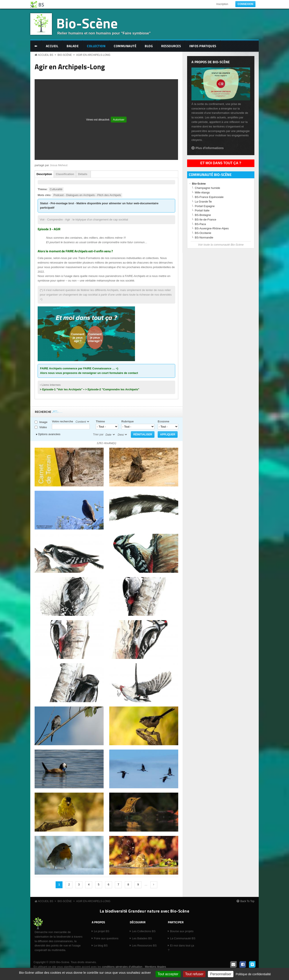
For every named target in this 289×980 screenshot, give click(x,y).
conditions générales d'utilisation (122, 967)
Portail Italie (202, 210)
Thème (100, 421)
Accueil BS (46, 55)
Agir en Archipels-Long (93, 55)
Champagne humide (208, 188)
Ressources (171, 46)
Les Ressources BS (144, 945)
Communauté (125, 46)
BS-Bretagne (203, 215)
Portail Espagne (205, 206)
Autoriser (119, 120)
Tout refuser (194, 974)
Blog (149, 46)
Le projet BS (102, 931)
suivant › (154, 885)
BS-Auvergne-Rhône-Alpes (212, 228)
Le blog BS (101, 945)
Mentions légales (156, 967)
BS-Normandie (204, 237)
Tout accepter (168, 974)
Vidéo (43, 427)
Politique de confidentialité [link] (253, 974)
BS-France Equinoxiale (209, 197)
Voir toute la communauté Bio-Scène (221, 245)
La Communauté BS (183, 938)
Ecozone (163, 421)
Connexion (245, 4)
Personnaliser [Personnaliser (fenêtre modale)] (221, 974)
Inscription (222, 4)
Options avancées (49, 434)
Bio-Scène (87, 23)
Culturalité (56, 189)
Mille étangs (202, 192)
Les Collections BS (144, 931)
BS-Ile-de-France (206, 220)
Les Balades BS (142, 938)
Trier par (98, 434)
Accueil (52, 46)
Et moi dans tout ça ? (221, 163)
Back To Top (247, 901)
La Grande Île (203, 202)
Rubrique (128, 421)
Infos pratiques (203, 46)
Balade (73, 46)
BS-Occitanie (203, 233)
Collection (96, 46)
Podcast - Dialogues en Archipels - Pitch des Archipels (87, 195)
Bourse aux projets (182, 931)
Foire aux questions (106, 938)
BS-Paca (200, 224)
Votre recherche (63, 421)
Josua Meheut (59, 165)
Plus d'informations (210, 148)
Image (43, 422)
